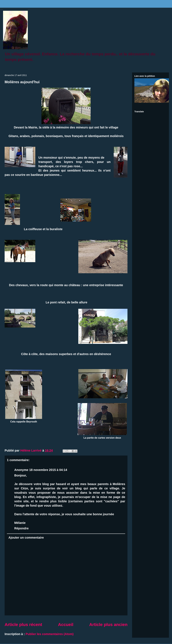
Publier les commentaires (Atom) (50, 634)
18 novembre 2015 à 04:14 (48, 470)
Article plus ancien (108, 625)
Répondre (21, 528)
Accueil (66, 625)
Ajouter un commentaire (26, 538)
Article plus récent (23, 625)
